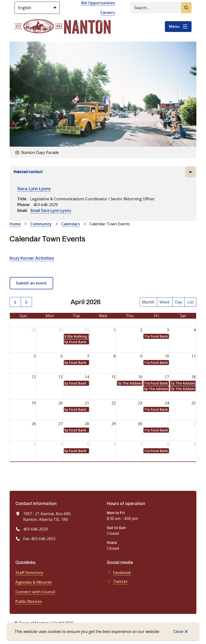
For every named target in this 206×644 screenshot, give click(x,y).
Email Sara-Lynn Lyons (51, 210)
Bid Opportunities (98, 3)
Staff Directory (29, 573)
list (190, 302)
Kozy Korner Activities (32, 258)
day (178, 302)
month (148, 302)
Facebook (119, 573)
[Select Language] (37, 8)
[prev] (15, 302)
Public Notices (29, 601)
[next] (26, 302)
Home (15, 224)
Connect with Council (35, 592)
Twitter (117, 581)
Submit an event (31, 283)
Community (41, 224)
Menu (174, 26)
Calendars (71, 224)
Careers (108, 13)
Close (178, 631)
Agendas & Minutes (34, 582)
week (165, 302)
